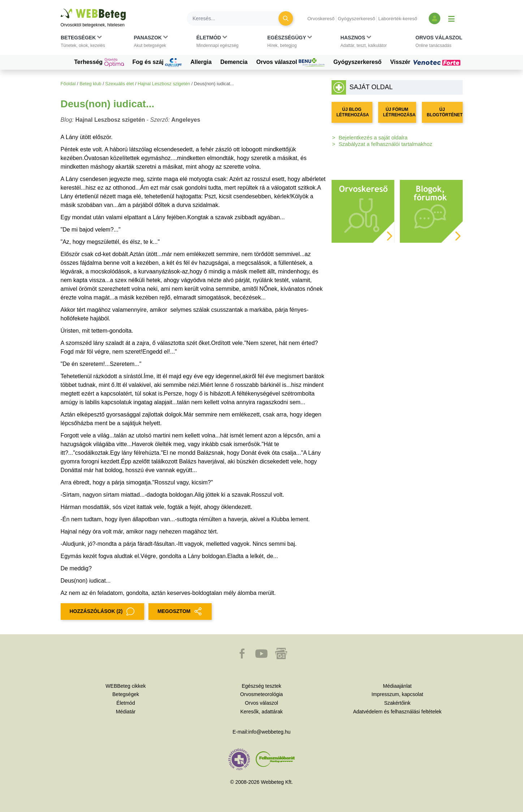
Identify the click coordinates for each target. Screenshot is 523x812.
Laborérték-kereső (398, 19)
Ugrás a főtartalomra (61, 9)
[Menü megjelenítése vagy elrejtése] (451, 18)
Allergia (201, 62)
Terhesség (99, 62)
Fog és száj (157, 62)
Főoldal (68, 84)
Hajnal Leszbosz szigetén (164, 84)
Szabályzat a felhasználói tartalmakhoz (386, 144)
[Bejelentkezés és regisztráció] (435, 18)
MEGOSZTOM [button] (180, 612)
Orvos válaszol (291, 62)
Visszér (426, 62)
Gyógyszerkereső (356, 19)
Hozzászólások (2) (102, 612)
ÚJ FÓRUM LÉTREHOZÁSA (399, 112)
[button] (83, 43)
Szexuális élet (119, 84)
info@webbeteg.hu (269, 732)
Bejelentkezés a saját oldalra (373, 137)
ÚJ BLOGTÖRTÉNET (445, 112)
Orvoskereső (321, 19)
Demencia (234, 62)
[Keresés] (237, 18)
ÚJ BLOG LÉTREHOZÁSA (353, 112)
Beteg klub (90, 84)
